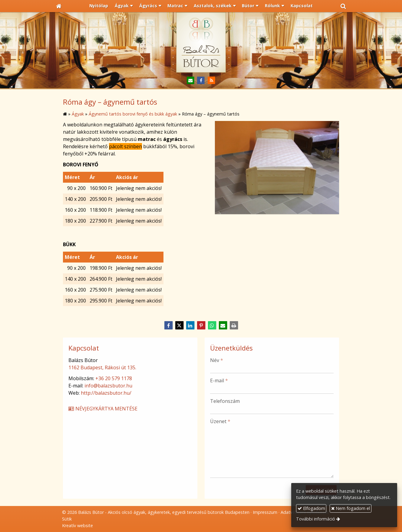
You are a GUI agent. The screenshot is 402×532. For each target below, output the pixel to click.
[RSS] (211, 81)
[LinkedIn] (190, 325)
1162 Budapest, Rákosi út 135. (102, 367)
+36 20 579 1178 (114, 378)
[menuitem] (99, 6)
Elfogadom (311, 508)
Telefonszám (225, 401)
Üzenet (220, 421)
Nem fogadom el (351, 508)
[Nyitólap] (59, 6)
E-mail (219, 380)
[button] (343, 6)
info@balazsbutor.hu (108, 386)
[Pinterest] (201, 325)
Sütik (67, 519)
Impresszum (265, 512)
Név (217, 360)
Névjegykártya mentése (103, 409)
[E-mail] (191, 81)
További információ (316, 519)
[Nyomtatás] (234, 325)
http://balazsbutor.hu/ (106, 393)
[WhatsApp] (212, 325)
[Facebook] (201, 81)
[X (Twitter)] (179, 325)
